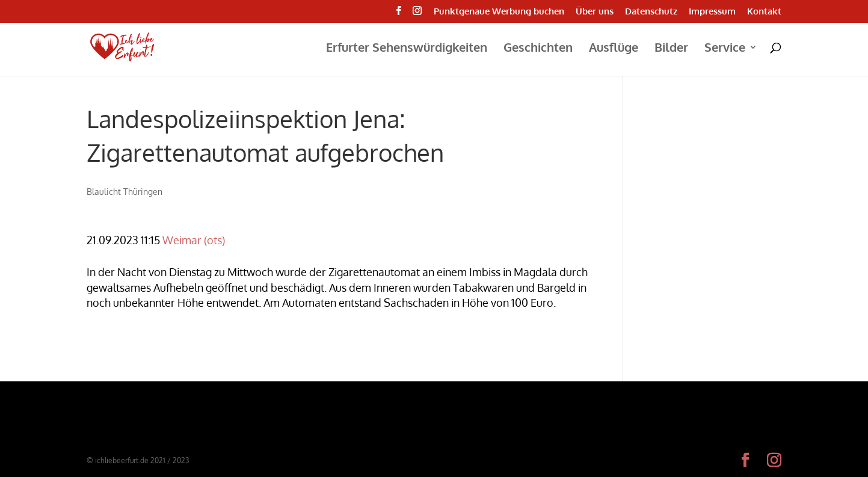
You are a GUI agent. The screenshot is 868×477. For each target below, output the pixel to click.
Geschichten (538, 49)
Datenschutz (651, 12)
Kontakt (764, 12)
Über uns (595, 12)
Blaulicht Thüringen (125, 192)
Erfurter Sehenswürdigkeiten (407, 49)
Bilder (671, 49)
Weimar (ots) (194, 240)
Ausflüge (614, 49)
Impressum (712, 12)
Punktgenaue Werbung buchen (499, 12)
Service (725, 49)
